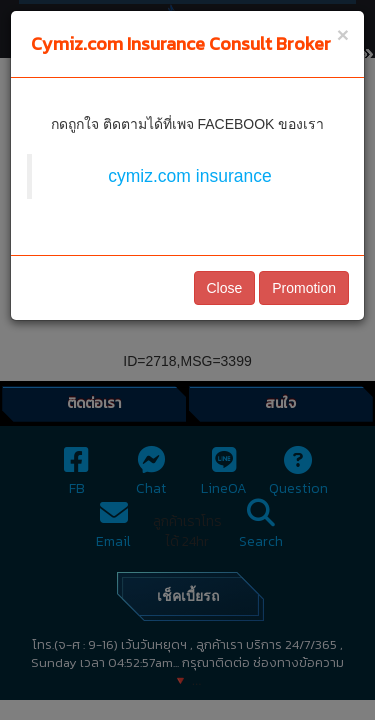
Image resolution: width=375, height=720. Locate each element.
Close (225, 288)
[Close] (343, 34)
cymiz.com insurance (189, 176)
